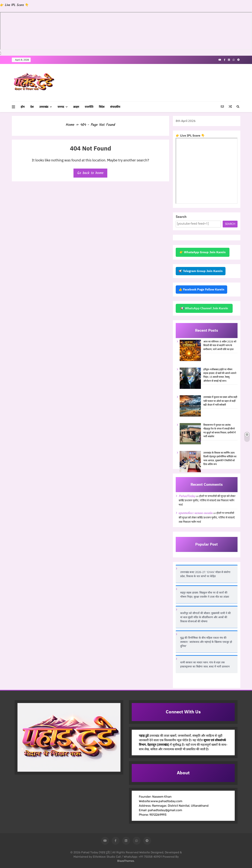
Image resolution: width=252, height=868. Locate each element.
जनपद (61, 107)
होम (23, 107)
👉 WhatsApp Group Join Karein (203, 252)
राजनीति (89, 107)
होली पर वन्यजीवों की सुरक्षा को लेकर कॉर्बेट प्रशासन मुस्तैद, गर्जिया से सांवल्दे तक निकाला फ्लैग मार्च (207, 501)
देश (32, 107)
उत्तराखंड (44, 107)
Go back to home (90, 173)
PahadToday (187, 496)
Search (181, 217)
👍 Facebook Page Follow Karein (201, 290)
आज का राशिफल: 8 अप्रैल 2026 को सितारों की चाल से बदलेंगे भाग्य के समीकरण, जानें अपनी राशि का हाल (220, 345)
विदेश (102, 107)
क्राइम (76, 107)
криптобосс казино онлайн (196, 513)
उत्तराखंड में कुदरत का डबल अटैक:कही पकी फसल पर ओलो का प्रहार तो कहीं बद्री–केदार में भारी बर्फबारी (220, 401)
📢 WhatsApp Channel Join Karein (204, 308)
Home (70, 125)
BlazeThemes (126, 861)
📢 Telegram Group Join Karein (201, 271)
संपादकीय (115, 107)
